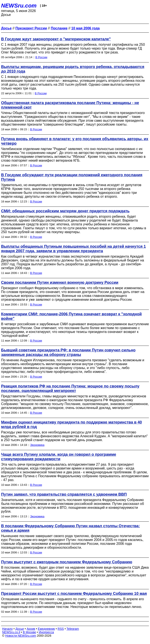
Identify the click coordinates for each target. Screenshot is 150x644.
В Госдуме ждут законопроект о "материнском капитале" (56, 39)
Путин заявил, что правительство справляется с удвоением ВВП (64, 494)
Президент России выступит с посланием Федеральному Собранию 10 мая (74, 594)
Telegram (73, 629)
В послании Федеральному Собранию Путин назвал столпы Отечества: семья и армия (70, 528)
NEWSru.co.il (11, 632)
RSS (61, 629)
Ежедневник (46, 629)
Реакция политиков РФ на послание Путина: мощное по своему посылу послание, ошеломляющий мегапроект (70, 388)
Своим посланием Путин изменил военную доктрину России (60, 283)
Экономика (37, 445)
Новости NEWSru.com (21, 636)
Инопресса (46, 632)
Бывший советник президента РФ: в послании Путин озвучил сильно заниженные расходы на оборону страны (68, 352)
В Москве (29, 632)
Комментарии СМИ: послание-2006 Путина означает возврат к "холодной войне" (71, 316)
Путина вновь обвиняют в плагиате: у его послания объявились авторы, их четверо (75, 141)
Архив (31, 629)
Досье (20, 629)
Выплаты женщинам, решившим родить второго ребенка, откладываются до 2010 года (73, 69)
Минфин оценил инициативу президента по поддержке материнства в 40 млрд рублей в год (71, 425)
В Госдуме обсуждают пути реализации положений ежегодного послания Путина (72, 177)
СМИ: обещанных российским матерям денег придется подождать (65, 211)
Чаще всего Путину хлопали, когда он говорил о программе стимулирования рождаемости (59, 457)
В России (41, 57)
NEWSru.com (19, 6)
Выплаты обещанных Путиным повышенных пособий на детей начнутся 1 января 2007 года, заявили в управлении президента (73, 249)
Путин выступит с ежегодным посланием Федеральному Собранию (67, 562)
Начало (7, 629)
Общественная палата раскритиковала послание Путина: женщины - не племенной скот (70, 105)
